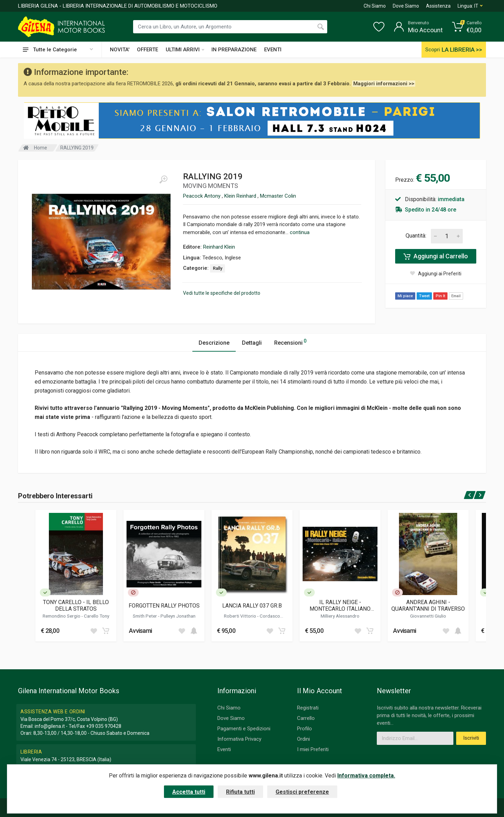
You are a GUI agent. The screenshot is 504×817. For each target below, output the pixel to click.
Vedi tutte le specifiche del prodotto (222, 293)
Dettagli (252, 343)
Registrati (308, 708)
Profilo (305, 729)
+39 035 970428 (104, 726)
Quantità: (416, 236)
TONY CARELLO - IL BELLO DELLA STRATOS (76, 605)
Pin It (440, 296)
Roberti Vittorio (241, 616)
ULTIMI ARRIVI (185, 50)
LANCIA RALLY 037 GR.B (252, 606)
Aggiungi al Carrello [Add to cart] (436, 256)
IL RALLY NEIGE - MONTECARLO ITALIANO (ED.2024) (340, 605)
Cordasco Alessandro (260, 619)
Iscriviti (471, 738)
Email (456, 296)
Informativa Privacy (239, 739)
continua (300, 232)
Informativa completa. (366, 776)
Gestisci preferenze (302, 792)
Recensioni (290, 342)
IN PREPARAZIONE (234, 50)
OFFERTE (147, 50)
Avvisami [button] (140, 631)
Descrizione (214, 343)
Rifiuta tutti (240, 792)
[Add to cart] (106, 631)
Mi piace (405, 296)
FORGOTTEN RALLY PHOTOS (164, 606)
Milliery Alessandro (340, 616)
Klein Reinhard (241, 196)
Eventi (224, 749)
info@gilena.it (50, 726)
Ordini (303, 739)
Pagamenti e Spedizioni (244, 729)
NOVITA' (120, 50)
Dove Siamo (406, 6)
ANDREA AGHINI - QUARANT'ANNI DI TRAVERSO (428, 605)
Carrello (306, 718)
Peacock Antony (202, 196)
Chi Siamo (375, 6)
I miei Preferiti (313, 749)
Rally (218, 268)
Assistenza (438, 6)
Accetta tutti (189, 792)
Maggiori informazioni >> (384, 84)
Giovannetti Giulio (428, 616)
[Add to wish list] (94, 631)
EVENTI (273, 50)
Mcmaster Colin (278, 196)
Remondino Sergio (62, 616)
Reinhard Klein (219, 247)
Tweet (424, 296)
